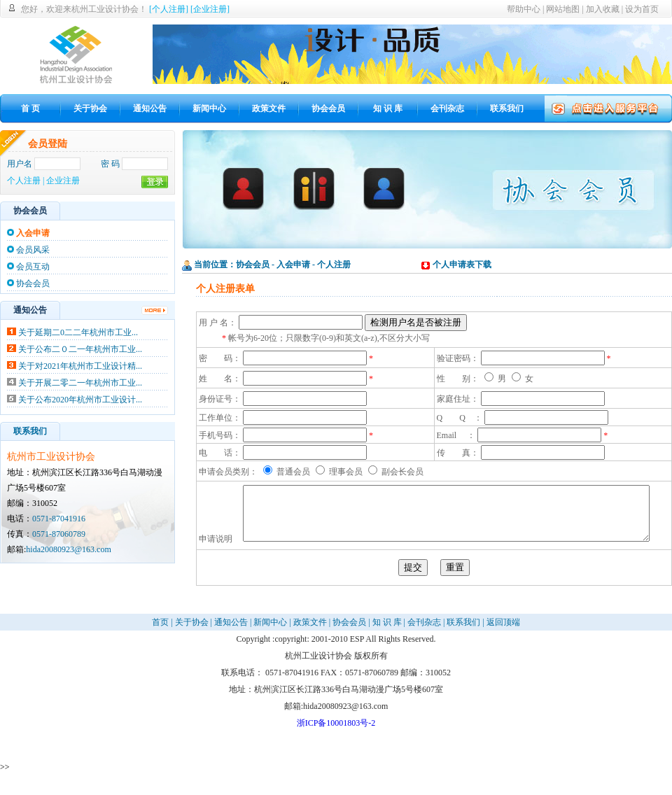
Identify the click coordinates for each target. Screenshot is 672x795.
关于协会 (192, 642)
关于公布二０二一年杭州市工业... (80, 349)
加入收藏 (603, 9)
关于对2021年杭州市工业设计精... (80, 366)
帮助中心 (524, 9)
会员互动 (33, 267)
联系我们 (463, 642)
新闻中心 (270, 642)
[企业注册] (210, 9)
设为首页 (642, 9)
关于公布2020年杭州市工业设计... (80, 400)
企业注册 (63, 181)
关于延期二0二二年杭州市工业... (78, 332)
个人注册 (24, 181)
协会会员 (33, 283)
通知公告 (231, 642)
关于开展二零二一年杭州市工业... (80, 383)
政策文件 (310, 642)
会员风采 (33, 250)
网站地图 (563, 9)
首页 (160, 642)
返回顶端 (503, 642)
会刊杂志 (424, 642)
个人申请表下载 (462, 265)
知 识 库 (387, 642)
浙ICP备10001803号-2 (336, 743)
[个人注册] (169, 9)
